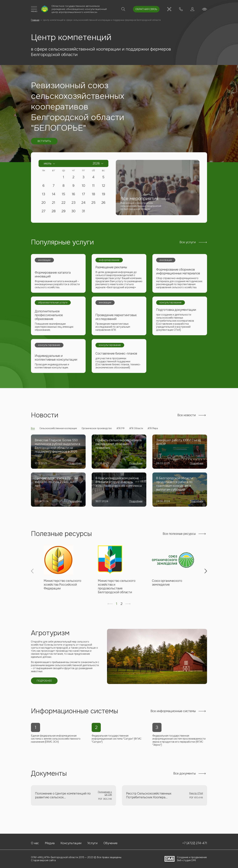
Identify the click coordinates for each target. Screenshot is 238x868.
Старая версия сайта (43, 860)
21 (54, 203)
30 (73, 212)
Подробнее (75, 466)
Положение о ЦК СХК (105, 798)
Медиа (50, 843)
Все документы (184, 778)
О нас (35, 843)
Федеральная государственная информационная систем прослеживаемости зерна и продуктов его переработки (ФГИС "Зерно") (179, 745)
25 (93, 203)
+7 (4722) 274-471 (179, 9)
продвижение (199, 857)
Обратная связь (143, 9)
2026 (96, 164)
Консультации (71, 843)
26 (103, 203)
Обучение (110, 843)
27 (43, 212)
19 (103, 195)
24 (83, 203)
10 (83, 186)
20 (43, 203)
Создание (183, 857)
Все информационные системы (173, 715)
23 (73, 203)
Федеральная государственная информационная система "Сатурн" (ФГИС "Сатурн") (117, 743)
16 (73, 195)
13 (43, 195)
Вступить (44, 142)
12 (103, 186)
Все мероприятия (138, 199)
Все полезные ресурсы (179, 537)
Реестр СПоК (196, 798)
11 (93, 186)
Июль (48, 164)
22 (63, 203)
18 (93, 195)
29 (63, 212)
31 (83, 212)
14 (54, 195)
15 (63, 195)
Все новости (187, 418)
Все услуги (188, 243)
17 (83, 195)
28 (54, 212)
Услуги (92, 843)
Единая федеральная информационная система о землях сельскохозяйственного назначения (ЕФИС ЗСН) (56, 743)
